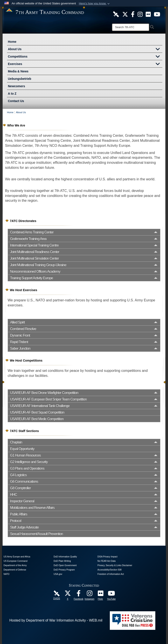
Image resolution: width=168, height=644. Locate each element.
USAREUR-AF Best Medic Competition (37, 419)
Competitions (85, 57)
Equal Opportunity (22, 449)
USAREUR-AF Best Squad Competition (37, 412)
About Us (85, 50)
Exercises (85, 64)
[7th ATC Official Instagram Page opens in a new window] (140, 14)
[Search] (131, 27)
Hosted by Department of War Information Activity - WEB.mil (56, 620)
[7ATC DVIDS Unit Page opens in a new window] (116, 14)
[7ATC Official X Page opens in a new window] (125, 14)
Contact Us (16, 101)
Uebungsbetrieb (20, 79)
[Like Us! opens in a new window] (133, 14)
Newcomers (17, 86)
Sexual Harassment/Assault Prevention (36, 534)
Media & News (18, 71)
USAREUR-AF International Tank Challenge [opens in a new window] (40, 406)
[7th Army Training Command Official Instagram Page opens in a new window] (89, 594)
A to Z (12, 94)
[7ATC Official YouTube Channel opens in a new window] (157, 14)
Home (12, 42)
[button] (95, 3)
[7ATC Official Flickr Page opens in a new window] (148, 14)
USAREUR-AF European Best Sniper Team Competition (48, 399)
